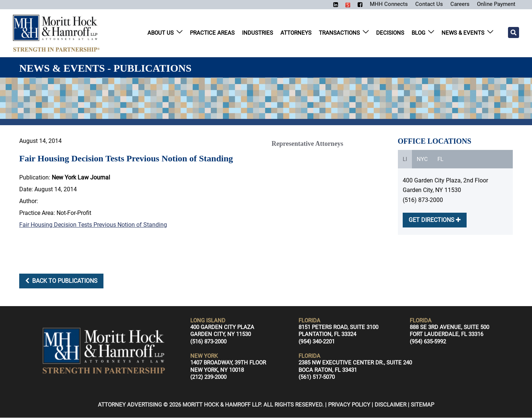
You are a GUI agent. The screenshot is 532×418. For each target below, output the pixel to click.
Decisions (390, 33)
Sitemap (422, 405)
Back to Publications (61, 281)
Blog (418, 33)
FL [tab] (440, 160)
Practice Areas (212, 33)
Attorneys (296, 33)
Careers (457, 4)
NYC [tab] (422, 160)
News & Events (463, 33)
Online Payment (495, 4)
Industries (258, 33)
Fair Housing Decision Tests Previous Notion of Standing (93, 225)
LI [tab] (405, 160)
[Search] (514, 33)
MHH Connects (384, 4)
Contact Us (425, 4)
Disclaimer (391, 405)
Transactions (339, 33)
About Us (161, 33)
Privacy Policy (349, 405)
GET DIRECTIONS (435, 220)
